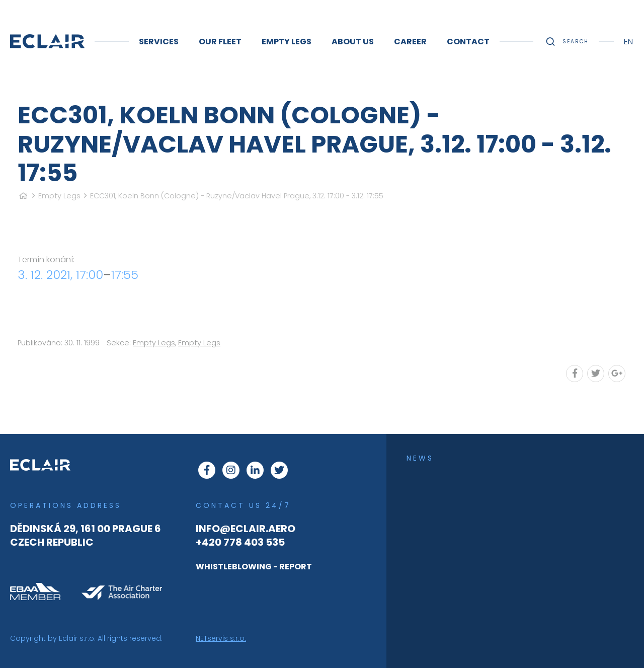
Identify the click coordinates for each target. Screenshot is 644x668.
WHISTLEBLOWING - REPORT (254, 567)
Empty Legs (59, 196)
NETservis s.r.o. (221, 638)
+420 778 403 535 (240, 542)
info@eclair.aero (246, 529)
